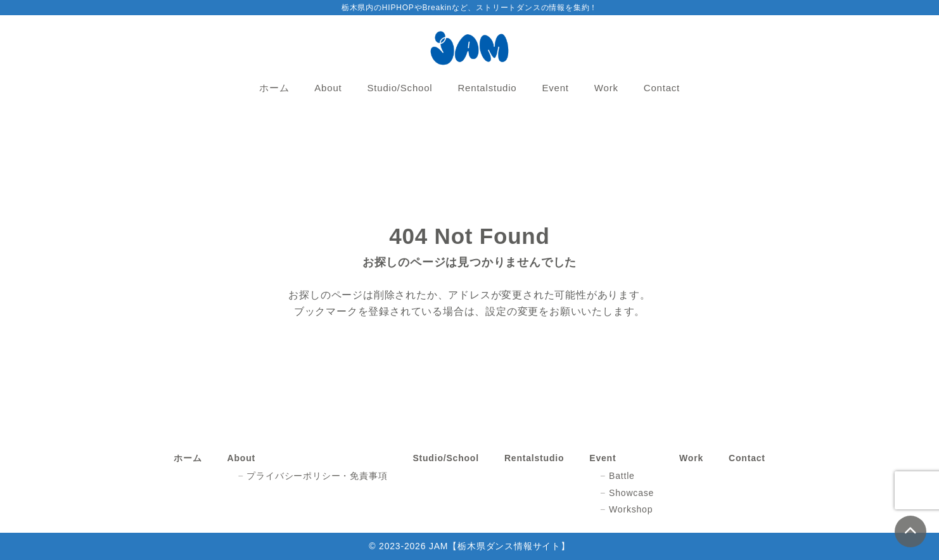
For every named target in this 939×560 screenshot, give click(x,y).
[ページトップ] (910, 531)
